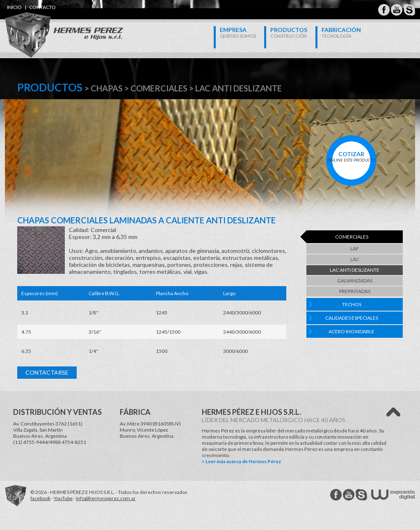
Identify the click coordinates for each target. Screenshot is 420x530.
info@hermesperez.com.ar (106, 498)
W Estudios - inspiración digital (393, 495)
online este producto (351, 156)
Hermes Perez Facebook (384, 10)
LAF (355, 249)
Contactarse (47, 372)
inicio (14, 7)
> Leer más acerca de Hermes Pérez (241, 461)
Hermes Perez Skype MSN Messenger (409, 10)
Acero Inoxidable (352, 331)
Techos (352, 304)
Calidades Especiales (352, 318)
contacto (42, 7)
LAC (355, 259)
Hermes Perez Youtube (397, 10)
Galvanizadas (355, 281)
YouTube (63, 498)
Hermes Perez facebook (336, 495)
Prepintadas (355, 291)
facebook (40, 498)
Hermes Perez (50, 27)
